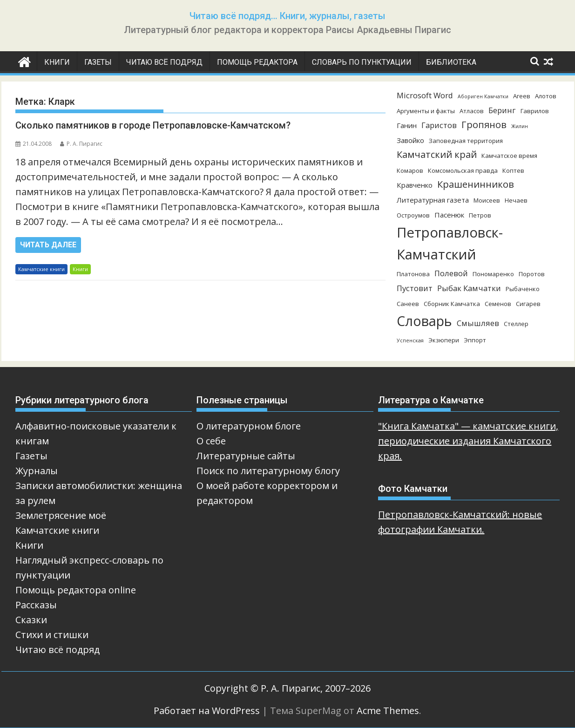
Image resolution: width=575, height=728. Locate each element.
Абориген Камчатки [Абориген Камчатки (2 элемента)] (483, 96)
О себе (211, 441)
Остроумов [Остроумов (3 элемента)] (413, 215)
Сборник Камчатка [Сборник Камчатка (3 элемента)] (452, 304)
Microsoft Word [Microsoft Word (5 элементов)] (425, 95)
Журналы (37, 471)
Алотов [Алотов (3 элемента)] (546, 96)
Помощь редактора (257, 62)
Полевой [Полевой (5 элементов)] (451, 273)
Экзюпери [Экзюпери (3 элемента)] (444, 340)
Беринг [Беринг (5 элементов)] (502, 110)
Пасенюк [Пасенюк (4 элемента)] (449, 215)
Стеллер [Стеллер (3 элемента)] (516, 324)
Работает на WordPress (207, 711)
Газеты (98, 62)
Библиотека (451, 62)
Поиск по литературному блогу (268, 471)
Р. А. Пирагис (81, 144)
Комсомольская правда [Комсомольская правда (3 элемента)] (463, 170)
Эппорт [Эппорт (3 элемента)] (475, 340)
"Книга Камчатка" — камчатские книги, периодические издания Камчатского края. (468, 441)
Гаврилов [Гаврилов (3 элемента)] (535, 111)
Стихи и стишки (52, 635)
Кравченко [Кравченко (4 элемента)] (415, 185)
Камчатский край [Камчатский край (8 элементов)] (437, 154)
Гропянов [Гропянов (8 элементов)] (484, 125)
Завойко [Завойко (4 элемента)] (410, 140)
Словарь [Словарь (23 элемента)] (424, 321)
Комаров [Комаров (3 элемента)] (410, 170)
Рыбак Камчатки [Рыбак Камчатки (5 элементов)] (469, 288)
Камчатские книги (41, 269)
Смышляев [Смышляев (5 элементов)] (478, 323)
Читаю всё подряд (164, 62)
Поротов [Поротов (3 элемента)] (532, 274)
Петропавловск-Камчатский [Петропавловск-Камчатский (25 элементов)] (450, 243)
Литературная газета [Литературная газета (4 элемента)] (433, 200)
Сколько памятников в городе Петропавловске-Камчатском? (153, 125)
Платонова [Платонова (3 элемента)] (413, 274)
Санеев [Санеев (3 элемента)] (408, 304)
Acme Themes (388, 711)
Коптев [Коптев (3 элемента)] (513, 170)
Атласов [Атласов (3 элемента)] (472, 111)
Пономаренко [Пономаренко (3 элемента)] (493, 274)
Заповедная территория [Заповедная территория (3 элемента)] (466, 141)
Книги (57, 62)
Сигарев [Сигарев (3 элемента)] (528, 304)
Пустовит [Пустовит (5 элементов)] (415, 288)
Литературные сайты (246, 456)
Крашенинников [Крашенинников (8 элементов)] (476, 184)
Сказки (31, 620)
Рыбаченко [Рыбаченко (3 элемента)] (523, 289)
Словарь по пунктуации (362, 62)
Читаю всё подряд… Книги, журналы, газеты (287, 16)
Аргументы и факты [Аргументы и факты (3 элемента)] (426, 111)
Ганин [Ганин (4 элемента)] (407, 125)
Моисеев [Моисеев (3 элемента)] (487, 200)
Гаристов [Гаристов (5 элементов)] (439, 125)
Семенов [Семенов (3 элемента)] (498, 304)
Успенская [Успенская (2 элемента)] (410, 340)
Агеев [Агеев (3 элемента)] (522, 96)
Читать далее (48, 245)
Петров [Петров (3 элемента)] (480, 215)
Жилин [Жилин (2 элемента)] (520, 126)
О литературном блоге (249, 426)
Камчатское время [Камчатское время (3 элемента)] (509, 156)
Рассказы (36, 605)
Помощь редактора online (76, 590)
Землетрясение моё (61, 515)
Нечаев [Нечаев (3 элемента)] (516, 200)
